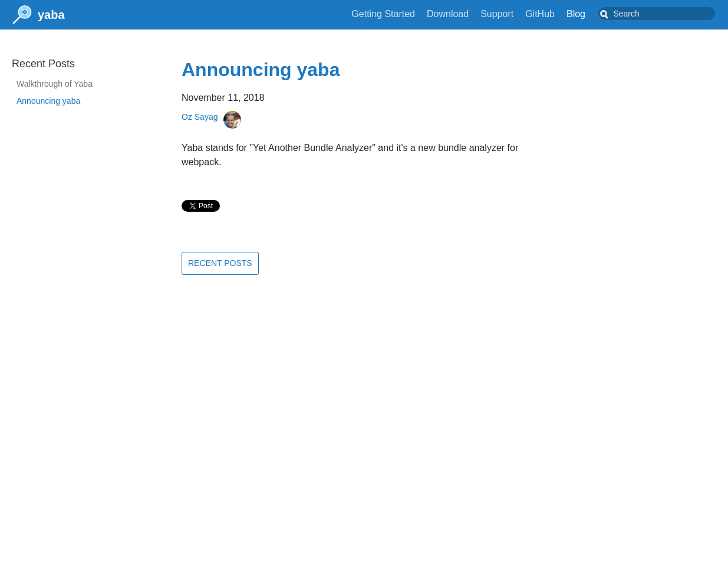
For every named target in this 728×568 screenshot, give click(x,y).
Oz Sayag (200, 117)
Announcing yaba (48, 101)
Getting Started (402, 14)
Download (467, 14)
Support (516, 14)
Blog (595, 14)
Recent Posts (220, 263)
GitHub (559, 14)
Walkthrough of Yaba (55, 84)
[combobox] (666, 14)
